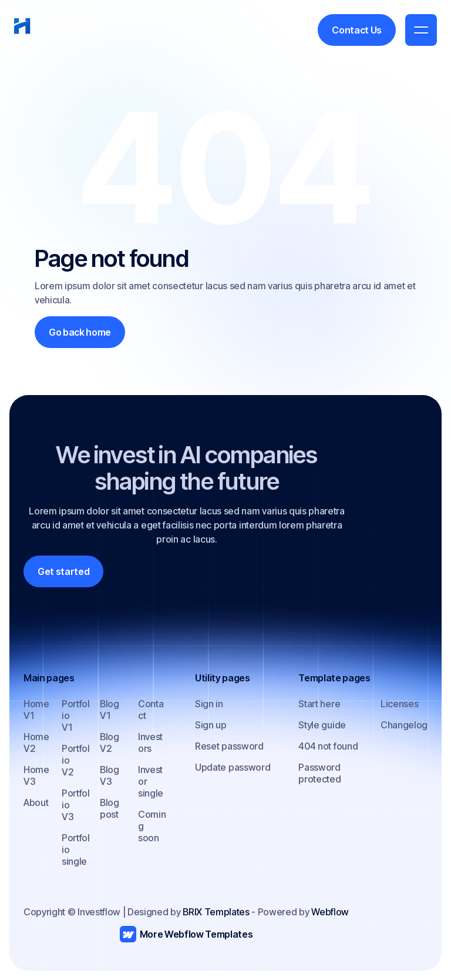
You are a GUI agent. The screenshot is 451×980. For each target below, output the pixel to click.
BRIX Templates (216, 912)
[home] (59, 30)
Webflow (330, 912)
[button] (421, 30)
